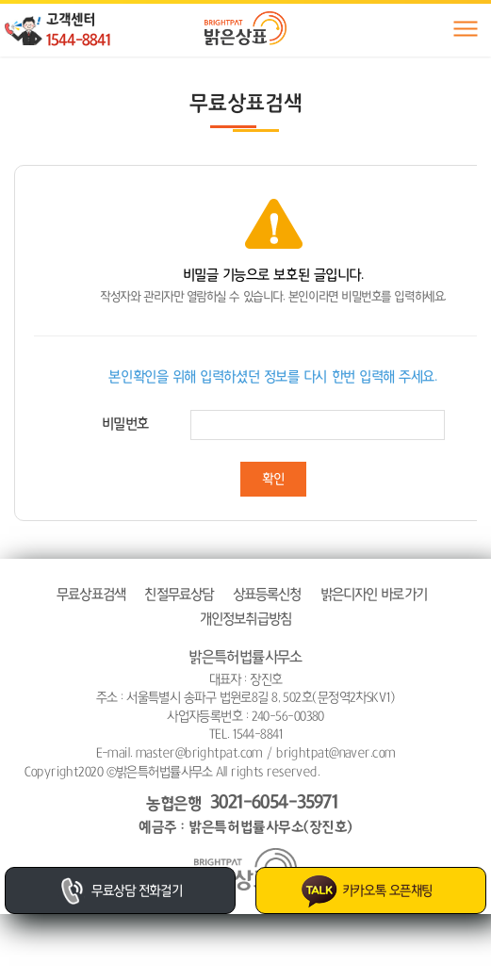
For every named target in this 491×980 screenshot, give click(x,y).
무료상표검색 (91, 594)
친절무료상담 (179, 594)
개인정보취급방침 (245, 619)
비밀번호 (125, 424)
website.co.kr (430, 772)
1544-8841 (78, 40)
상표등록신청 (267, 594)
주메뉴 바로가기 (0, 0)
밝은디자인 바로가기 (374, 594)
